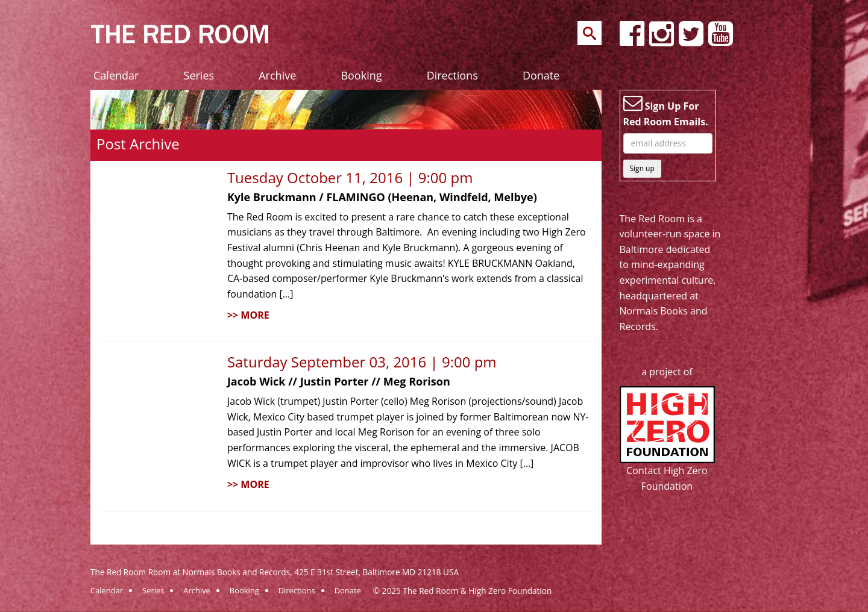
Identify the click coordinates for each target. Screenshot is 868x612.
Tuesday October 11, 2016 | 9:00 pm (350, 177)
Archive (277, 75)
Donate (541, 75)
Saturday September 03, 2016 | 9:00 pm (362, 362)
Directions (452, 75)
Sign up (642, 168)
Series (199, 75)
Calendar (116, 75)
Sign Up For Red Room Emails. (666, 111)
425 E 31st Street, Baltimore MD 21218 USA (376, 572)
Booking (361, 75)
